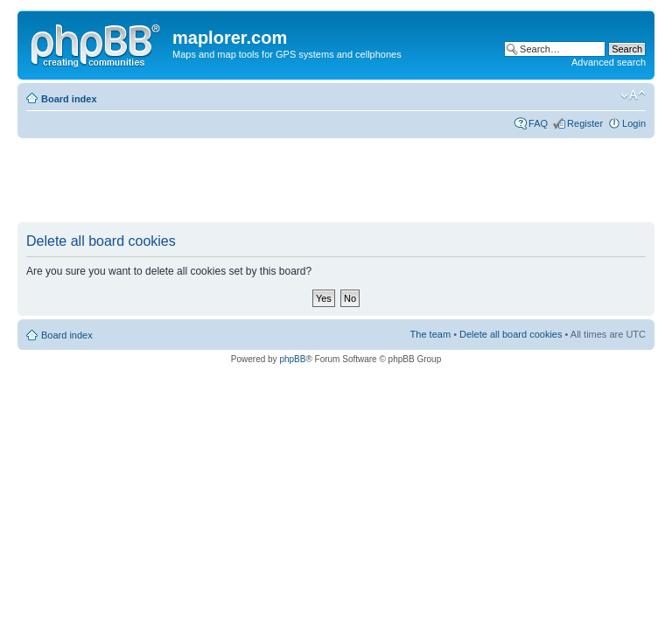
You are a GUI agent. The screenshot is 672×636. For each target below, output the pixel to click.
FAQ (538, 123)
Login (634, 123)
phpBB (292, 359)
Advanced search (609, 62)
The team (430, 334)
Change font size (633, 95)
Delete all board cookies (511, 334)
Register (585, 123)
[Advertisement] (336, 181)
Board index (69, 99)
